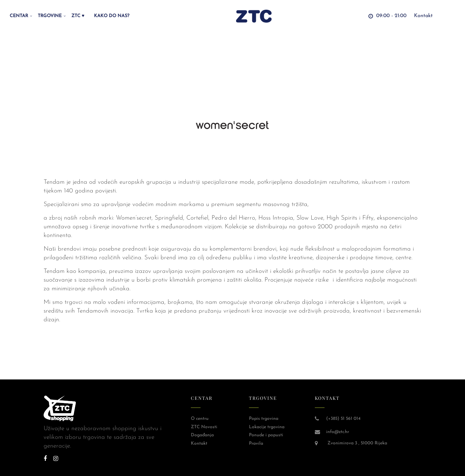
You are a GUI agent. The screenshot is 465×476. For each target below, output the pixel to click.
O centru (200, 419)
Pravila (256, 444)
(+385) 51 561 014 (343, 419)
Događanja (202, 435)
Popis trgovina (264, 419)
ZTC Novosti (204, 427)
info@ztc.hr (338, 432)
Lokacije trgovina (267, 427)
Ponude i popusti (266, 435)
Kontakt (199, 444)
